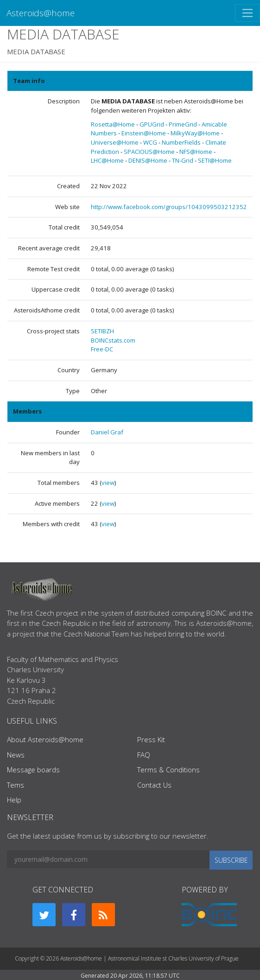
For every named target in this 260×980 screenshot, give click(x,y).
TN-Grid (183, 160)
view (108, 483)
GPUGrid (152, 124)
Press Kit (151, 739)
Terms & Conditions (168, 770)
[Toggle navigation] (247, 13)
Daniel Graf (107, 432)
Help (14, 800)
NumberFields (181, 142)
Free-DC (102, 349)
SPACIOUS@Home (149, 152)
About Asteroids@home (45, 739)
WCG (150, 142)
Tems (16, 785)
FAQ (144, 755)
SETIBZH (102, 331)
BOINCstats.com (113, 340)
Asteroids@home (41, 13)
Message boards (33, 770)
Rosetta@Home (113, 124)
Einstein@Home (144, 133)
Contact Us (154, 785)
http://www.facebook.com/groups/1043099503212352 (169, 207)
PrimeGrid (183, 124)
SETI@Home (215, 160)
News (16, 755)
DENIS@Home (148, 160)
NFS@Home (196, 152)
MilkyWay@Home (195, 133)
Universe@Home (115, 142)
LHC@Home (107, 160)
